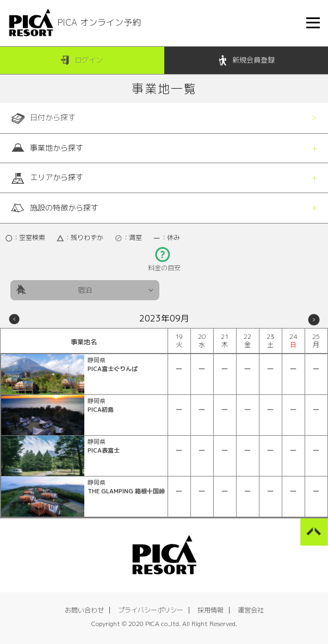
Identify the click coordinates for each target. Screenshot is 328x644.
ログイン (82, 61)
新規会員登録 (246, 61)
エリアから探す (47, 178)
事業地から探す (47, 148)
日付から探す (43, 118)
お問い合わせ (84, 610)
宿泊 (85, 290)
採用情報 (211, 610)
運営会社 (251, 610)
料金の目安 (164, 265)
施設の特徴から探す (55, 208)
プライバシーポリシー (151, 610)
